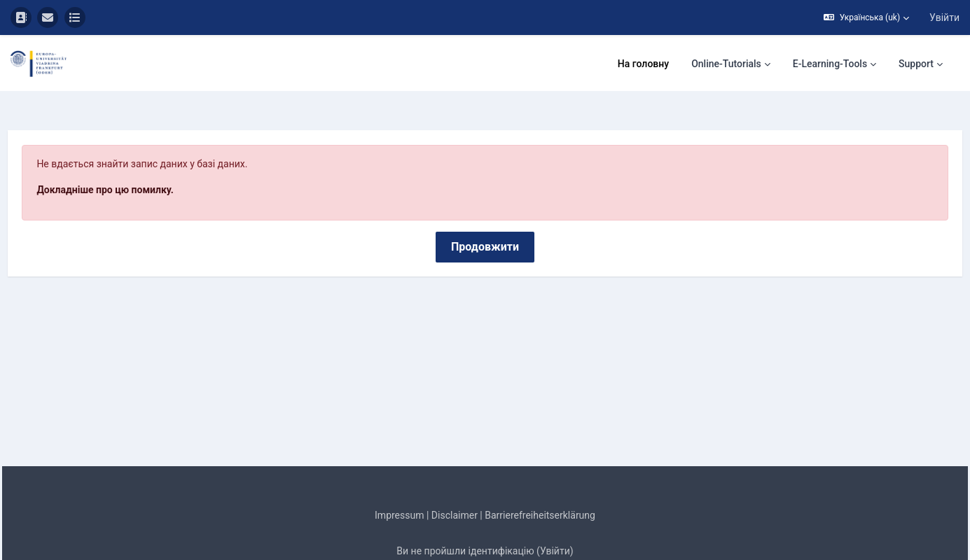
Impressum (399, 476)
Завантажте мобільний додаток (485, 547)
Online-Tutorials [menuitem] (726, 64)
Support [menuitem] (916, 64)
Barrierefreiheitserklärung (540, 476)
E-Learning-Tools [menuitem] (830, 64)
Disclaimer (455, 476)
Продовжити (485, 208)
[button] (866, 17)
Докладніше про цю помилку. (137, 150)
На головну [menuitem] (643, 64)
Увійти (944, 17)
